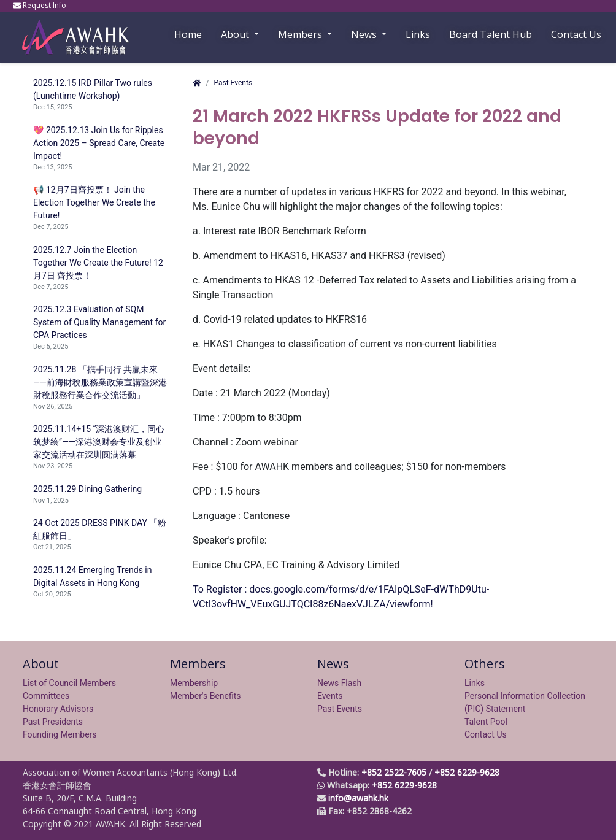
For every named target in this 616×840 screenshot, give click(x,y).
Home (188, 34)
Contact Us (576, 34)
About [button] (236, 34)
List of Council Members (69, 683)
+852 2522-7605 (394, 772)
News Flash (339, 683)
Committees (46, 696)
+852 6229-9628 (467, 772)
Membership (194, 683)
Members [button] (301, 34)
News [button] (365, 34)
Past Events (233, 83)
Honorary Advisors (58, 709)
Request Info (41, 5)
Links (475, 683)
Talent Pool (486, 722)
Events (330, 696)
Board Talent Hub (491, 34)
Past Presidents (53, 722)
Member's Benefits (206, 696)
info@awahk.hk (358, 798)
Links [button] (418, 34)
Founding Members (60, 734)
